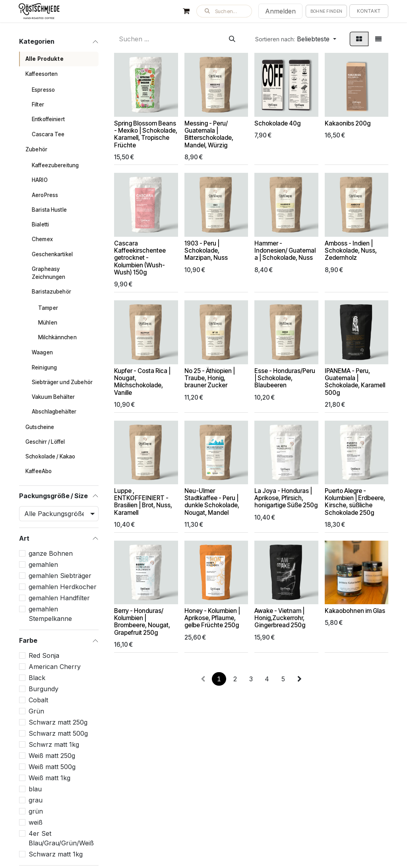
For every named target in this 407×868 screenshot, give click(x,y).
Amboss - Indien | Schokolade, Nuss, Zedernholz (351, 250)
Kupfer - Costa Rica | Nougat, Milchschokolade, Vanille (142, 382)
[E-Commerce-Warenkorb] (186, 11)
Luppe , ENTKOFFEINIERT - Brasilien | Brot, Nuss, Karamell (143, 502)
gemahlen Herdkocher (63, 587)
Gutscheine (40, 427)
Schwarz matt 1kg (56, 854)
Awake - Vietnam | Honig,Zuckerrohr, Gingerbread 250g (280, 618)
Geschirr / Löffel (45, 442)
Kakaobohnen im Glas (355, 611)
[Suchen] (232, 39)
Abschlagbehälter (54, 412)
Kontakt (369, 11)
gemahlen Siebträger (60, 576)
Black (37, 678)
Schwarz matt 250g (58, 722)
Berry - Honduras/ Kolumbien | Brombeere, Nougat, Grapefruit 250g (142, 622)
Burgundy (44, 689)
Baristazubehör (51, 292)
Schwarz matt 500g (58, 733)
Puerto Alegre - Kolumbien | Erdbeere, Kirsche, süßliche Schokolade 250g (355, 502)
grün (36, 811)
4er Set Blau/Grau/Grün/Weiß (61, 838)
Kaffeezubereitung (55, 165)
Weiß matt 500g (52, 767)
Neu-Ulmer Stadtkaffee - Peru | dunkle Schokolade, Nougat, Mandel (212, 502)
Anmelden (280, 11)
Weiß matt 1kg (49, 778)
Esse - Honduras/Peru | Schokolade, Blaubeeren (285, 378)
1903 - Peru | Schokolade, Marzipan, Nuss (206, 250)
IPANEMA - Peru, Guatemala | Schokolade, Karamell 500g (355, 382)
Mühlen (48, 323)
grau (36, 800)
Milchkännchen (57, 337)
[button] (224, 11)
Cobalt (38, 700)
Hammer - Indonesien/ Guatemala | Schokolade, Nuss (285, 250)
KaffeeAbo (39, 471)
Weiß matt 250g (52, 756)
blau (35, 789)
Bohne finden (327, 11)
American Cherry (55, 667)
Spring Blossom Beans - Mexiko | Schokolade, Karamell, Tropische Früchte (146, 134)
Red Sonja (44, 655)
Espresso (43, 90)
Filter (38, 104)
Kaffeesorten (42, 74)
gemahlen (43, 564)
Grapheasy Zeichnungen (49, 273)
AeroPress (45, 195)
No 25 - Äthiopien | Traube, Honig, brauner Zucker (210, 378)
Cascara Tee (48, 134)
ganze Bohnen (51, 553)
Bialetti (40, 224)
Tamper (48, 308)
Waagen (42, 352)
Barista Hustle (49, 210)
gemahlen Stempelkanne (50, 614)
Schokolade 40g (277, 123)
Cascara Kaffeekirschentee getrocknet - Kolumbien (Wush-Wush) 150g (140, 258)
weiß (36, 822)
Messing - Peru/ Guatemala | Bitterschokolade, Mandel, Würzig (209, 134)
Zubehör (36, 149)
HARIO (40, 180)
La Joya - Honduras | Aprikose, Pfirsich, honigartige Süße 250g (286, 498)
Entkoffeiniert (48, 119)
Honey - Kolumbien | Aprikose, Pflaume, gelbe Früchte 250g (212, 618)
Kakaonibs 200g (348, 123)
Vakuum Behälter (53, 397)
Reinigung (44, 367)
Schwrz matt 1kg (54, 744)
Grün (36, 711)
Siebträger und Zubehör (62, 382)
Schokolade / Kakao (50, 456)
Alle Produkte (45, 59)
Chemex (42, 239)
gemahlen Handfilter (59, 598)
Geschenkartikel (52, 254)
